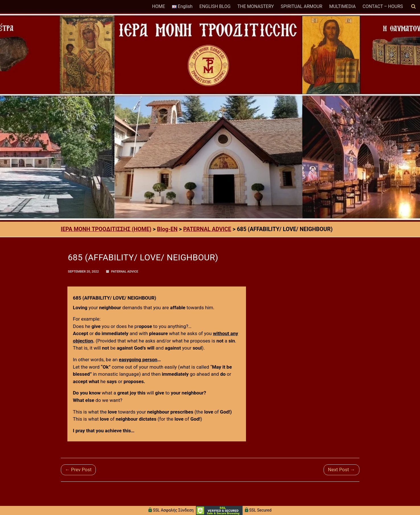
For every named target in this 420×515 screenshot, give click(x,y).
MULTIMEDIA (343, 6)
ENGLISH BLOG (215, 6)
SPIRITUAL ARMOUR (301, 6)
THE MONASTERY (256, 6)
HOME (159, 6)
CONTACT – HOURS (383, 6)
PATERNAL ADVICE (125, 272)
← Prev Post (78, 470)
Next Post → (341, 470)
